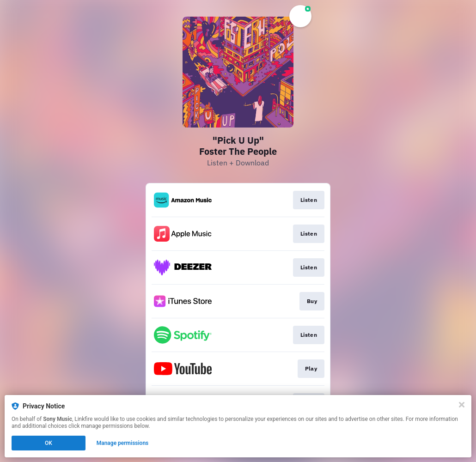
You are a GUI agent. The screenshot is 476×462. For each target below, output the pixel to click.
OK (49, 443)
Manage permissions (123, 443)
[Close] (462, 405)
